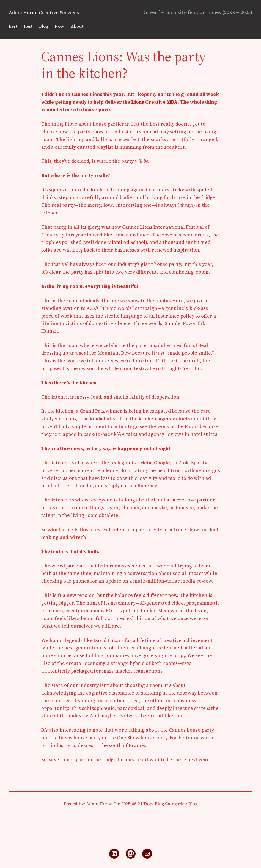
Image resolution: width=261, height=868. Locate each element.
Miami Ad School (127, 242)
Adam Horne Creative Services (44, 13)
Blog (159, 804)
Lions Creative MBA (154, 102)
